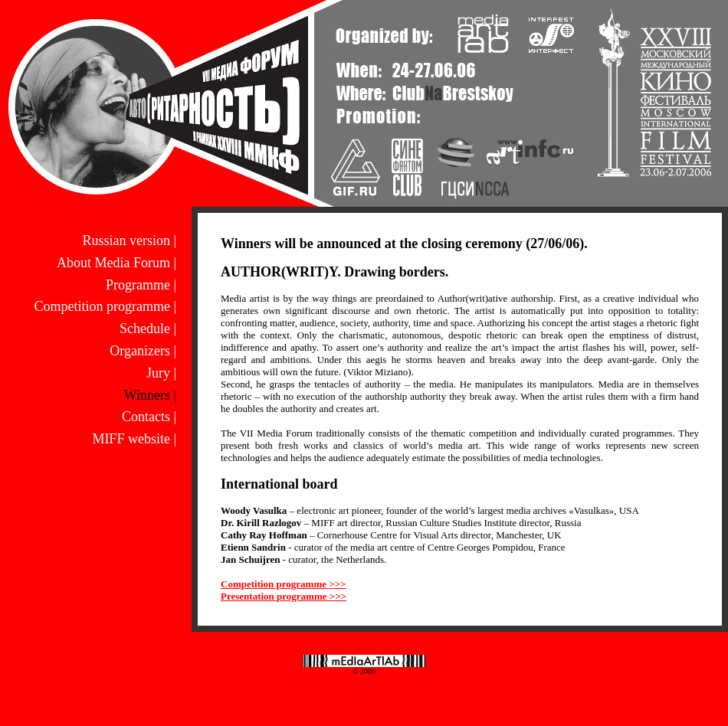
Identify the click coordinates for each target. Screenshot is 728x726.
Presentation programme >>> (284, 596)
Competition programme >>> (284, 584)
